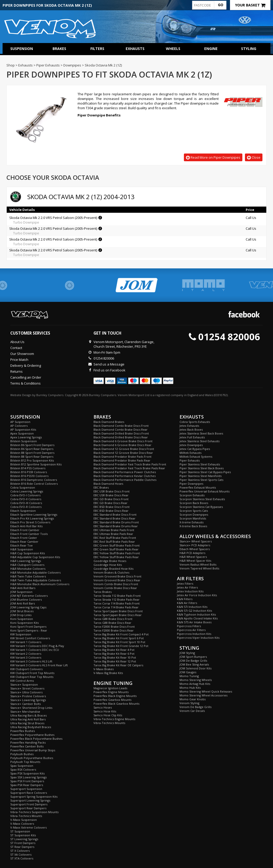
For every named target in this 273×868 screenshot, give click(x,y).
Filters (97, 49)
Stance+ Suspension (24, 684)
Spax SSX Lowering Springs (28, 777)
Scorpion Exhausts (192, 495)
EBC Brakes (101, 487)
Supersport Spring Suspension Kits (34, 797)
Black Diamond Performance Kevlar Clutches (125, 476)
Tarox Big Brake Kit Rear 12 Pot (115, 661)
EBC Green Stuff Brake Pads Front (117, 545)
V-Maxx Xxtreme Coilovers (28, 827)
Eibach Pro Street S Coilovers (30, 522)
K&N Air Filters (187, 603)
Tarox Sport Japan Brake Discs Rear (118, 615)
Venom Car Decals (192, 711)
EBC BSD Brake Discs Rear (111, 511)
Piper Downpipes (191, 484)
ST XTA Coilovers (22, 858)
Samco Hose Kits (105, 711)
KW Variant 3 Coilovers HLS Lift (31, 661)
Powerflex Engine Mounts (111, 692)
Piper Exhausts (190, 460)
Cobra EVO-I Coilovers (25, 495)
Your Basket (250, 5)
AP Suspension (20, 422)
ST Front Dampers (23, 843)
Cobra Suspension (23, 487)
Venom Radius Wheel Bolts (198, 564)
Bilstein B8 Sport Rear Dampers (32, 457)
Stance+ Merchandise (25, 712)
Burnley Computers (50, 395)
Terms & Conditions (25, 383)
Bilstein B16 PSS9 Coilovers (29, 472)
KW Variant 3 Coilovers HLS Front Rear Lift (39, 665)
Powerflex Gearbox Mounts (112, 700)
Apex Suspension (22, 433)
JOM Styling (187, 653)
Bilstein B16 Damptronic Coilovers (34, 480)
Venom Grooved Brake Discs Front (117, 576)
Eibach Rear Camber (24, 542)
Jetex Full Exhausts (192, 437)
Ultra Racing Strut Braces (27, 723)
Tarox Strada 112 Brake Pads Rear (117, 599)
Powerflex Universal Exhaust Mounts (204, 491)
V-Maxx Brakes (104, 669)
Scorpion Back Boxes (194, 503)
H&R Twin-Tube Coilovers (28, 576)
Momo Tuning (189, 676)
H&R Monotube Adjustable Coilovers (35, 572)
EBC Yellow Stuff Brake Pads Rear (116, 557)
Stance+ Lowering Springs (28, 700)
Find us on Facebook (109, 370)
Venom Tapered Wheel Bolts (199, 568)
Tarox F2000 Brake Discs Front (114, 627)
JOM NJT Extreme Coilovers (29, 596)
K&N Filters (185, 599)
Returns (16, 371)
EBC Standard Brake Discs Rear (114, 518)
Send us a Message (109, 364)
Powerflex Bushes (23, 731)
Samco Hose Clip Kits (108, 715)
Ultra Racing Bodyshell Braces (31, 727)
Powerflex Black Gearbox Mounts (116, 704)
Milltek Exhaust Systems (196, 457)
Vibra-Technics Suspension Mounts (34, 812)
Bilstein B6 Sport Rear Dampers (32, 449)
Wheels (173, 49)
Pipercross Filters (189, 626)
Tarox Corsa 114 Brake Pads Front (117, 603)
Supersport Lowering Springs (30, 800)
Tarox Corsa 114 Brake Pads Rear (116, 607)
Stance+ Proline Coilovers (28, 696)
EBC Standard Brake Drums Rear (116, 526)
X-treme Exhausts (191, 522)
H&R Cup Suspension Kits (28, 553)
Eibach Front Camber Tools (29, 534)
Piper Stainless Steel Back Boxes (202, 468)
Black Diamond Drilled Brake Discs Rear (121, 437)
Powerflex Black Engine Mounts (115, 696)
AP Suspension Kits (23, 429)
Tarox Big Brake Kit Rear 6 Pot (114, 654)
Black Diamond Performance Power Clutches (125, 472)
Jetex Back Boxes (191, 429)
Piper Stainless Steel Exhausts (200, 464)
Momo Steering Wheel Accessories (203, 695)
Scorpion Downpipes (194, 514)
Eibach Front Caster (24, 538)
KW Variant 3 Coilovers (26, 657)
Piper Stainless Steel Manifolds (201, 476)
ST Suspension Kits (23, 835)
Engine (211, 49)
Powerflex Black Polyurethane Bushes (36, 739)
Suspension (22, 49)
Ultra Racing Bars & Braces (28, 715)
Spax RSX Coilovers (23, 769)
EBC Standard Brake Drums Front (116, 522)
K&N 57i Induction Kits (192, 607)
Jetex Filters (185, 584)
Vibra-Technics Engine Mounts (114, 719)
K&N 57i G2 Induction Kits (194, 611)
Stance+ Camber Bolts (25, 704)
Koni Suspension (22, 619)
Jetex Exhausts (189, 426)
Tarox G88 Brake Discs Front (113, 619)
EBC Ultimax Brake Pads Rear (113, 534)
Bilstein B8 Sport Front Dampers (32, 453)
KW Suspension (21, 634)
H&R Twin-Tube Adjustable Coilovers (36, 580)
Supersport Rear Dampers (28, 808)
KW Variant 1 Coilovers (26, 642)
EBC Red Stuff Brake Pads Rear (114, 542)
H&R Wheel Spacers (193, 557)
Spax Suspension (22, 766)
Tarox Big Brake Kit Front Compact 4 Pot (121, 634)
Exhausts (135, 49)
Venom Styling (189, 703)
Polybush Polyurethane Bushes (32, 758)
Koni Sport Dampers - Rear (29, 630)
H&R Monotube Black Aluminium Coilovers (40, 584)
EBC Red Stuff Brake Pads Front (115, 538)
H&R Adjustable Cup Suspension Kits (35, 557)
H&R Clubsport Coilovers (27, 565)
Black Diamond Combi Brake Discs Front (121, 426)
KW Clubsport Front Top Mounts (32, 673)
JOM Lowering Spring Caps (28, 607)
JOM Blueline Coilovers (26, 599)
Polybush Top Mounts (25, 762)
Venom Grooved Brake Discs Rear (117, 580)
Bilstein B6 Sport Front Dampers (32, 445)
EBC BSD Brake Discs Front (112, 507)
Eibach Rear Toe (22, 545)
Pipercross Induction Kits (194, 634)
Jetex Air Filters (187, 587)
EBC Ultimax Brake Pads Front (114, 530)
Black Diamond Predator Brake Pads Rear (122, 460)
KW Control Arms (22, 681)
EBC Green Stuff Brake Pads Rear (116, 549)
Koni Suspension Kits (24, 623)
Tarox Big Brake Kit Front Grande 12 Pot (121, 646)
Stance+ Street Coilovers (27, 688)
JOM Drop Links (21, 615)
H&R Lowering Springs (26, 561)
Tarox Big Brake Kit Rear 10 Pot (115, 657)
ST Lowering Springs (24, 839)
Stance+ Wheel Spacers (196, 541)
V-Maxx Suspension (24, 820)
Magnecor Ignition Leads (110, 688)
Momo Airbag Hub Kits (195, 684)
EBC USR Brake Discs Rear (111, 495)
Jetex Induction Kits (190, 591)
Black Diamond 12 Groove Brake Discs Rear (123, 453)
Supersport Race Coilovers (29, 793)
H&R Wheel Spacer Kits (195, 561)
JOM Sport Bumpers (193, 657)
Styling (249, 49)
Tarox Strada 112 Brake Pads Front (117, 596)
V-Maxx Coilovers (22, 824)
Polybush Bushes (22, 754)
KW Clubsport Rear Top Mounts (32, 677)
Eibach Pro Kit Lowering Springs (32, 518)
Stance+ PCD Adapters (195, 545)
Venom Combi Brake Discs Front (116, 584)
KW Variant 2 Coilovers (26, 654)
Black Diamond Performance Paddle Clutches (125, 480)
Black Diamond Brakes (109, 422)
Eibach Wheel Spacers (195, 549)
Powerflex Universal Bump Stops (33, 750)
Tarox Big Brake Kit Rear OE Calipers (118, 665)
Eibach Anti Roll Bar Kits (26, 526)
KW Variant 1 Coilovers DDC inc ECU (35, 650)
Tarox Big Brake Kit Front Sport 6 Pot (119, 638)
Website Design (21, 395)
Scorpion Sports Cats (194, 511)
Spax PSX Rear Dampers (27, 785)
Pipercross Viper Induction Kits (198, 638)
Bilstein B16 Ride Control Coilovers (34, 484)
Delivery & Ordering (26, 365)
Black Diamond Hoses (108, 484)
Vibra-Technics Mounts (26, 816)
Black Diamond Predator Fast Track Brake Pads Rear (129, 468)
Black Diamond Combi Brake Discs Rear (121, 429)
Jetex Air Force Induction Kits (197, 595)
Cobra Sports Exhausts (195, 422)
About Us (17, 342)
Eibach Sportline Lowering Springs (34, 514)
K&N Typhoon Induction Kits (196, 614)
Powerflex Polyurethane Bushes (32, 735)
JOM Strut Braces (22, 611)
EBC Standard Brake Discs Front (115, 514)
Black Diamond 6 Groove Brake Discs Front (123, 441)
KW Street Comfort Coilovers (30, 638)
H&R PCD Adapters (192, 553)
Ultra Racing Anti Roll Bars (28, 719)
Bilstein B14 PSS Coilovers (28, 468)
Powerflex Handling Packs (28, 742)
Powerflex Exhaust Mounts (198, 487)
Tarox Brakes (103, 592)
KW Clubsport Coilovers (26, 669)
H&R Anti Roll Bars (23, 588)
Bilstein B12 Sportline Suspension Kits (36, 464)
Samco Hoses (103, 707)
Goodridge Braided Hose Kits (113, 569)
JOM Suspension (21, 592)
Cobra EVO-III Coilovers (26, 503)
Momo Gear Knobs (193, 699)
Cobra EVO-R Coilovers (26, 507)
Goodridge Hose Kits (108, 565)
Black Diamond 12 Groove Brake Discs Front (124, 449)
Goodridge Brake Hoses (110, 561)
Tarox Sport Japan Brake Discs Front (118, 611)
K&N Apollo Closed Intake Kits (197, 618)
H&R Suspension (22, 549)
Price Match (19, 360)
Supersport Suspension (26, 789)
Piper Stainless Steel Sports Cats (201, 480)
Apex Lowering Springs (26, 437)
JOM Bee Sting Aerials (194, 664)
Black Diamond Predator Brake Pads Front (122, 457)
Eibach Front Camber (25, 530)
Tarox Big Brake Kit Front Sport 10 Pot (119, 642)
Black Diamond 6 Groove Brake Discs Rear (122, 445)
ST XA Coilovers (21, 854)
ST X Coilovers (20, 851)
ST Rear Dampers (22, 847)
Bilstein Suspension (24, 441)
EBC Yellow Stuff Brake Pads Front (117, 553)
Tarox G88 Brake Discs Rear (112, 623)
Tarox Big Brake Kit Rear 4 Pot (114, 650)
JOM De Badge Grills (193, 661)
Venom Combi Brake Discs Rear (115, 588)
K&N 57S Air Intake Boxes (194, 622)
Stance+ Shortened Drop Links (31, 708)
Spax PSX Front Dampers (27, 781)
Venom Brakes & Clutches (111, 572)
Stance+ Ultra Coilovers (26, 692)
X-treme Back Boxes (193, 526)
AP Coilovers (19, 426)
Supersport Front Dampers (29, 804)
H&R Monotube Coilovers (28, 569)
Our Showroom (22, 354)
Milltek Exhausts (190, 453)
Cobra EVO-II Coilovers (26, 499)
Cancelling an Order (26, 377)
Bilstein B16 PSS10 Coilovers (29, 476)
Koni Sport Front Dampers (28, 627)
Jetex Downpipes (191, 445)
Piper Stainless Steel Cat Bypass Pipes (205, 472)
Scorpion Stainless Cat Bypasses (201, 507)
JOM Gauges (188, 672)
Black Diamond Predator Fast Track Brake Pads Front (130, 464)
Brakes (59, 49)
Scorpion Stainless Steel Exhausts (202, 499)
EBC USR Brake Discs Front (112, 491)
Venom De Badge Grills (195, 707)
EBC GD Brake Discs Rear (110, 503)
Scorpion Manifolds (193, 518)
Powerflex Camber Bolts (27, 746)
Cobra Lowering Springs (27, 491)
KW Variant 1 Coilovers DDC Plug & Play (37, 646)
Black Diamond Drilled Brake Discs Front (121, 433)
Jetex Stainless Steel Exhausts (199, 441)
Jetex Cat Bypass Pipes (195, 449)
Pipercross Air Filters (191, 630)
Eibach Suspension (23, 511)
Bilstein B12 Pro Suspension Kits (32, 460)
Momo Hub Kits (190, 688)
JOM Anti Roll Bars (23, 603)
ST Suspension (20, 831)
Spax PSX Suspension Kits (27, 773)
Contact (16, 348)
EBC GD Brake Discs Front (111, 499)
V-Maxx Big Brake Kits (108, 673)
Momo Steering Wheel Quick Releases (206, 691)
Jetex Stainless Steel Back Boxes (201, 433)
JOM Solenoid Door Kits (195, 668)
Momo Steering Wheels (196, 680)
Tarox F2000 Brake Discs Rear (114, 630)
